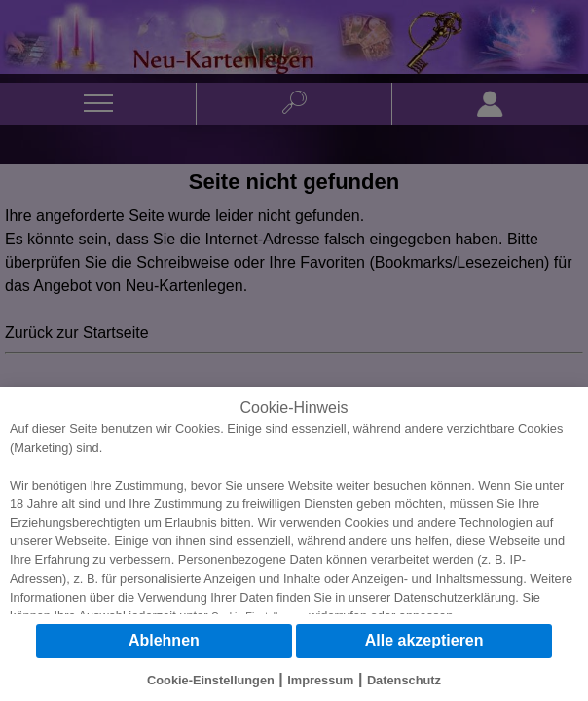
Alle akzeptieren (424, 640)
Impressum (320, 680)
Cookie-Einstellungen (211, 680)
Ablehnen (164, 640)
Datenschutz (404, 680)
